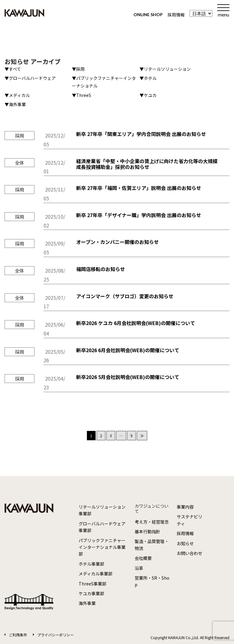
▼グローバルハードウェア (30, 78)
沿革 (139, 568)
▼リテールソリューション (165, 69)
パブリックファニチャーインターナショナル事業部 (102, 547)
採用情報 (176, 15)
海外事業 (87, 603)
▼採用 (78, 69)
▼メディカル (17, 95)
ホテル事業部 (91, 564)
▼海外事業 (15, 104)
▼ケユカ (148, 95)
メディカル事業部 (96, 574)
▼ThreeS (82, 95)
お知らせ (185, 543)
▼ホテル (148, 78)
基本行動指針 (147, 531)
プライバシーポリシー (55, 635)
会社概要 (143, 558)
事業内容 (185, 507)
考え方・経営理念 (152, 522)
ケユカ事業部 (91, 593)
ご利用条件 (18, 635)
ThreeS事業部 (92, 584)
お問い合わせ (190, 553)
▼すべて (13, 69)
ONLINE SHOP (148, 15)
